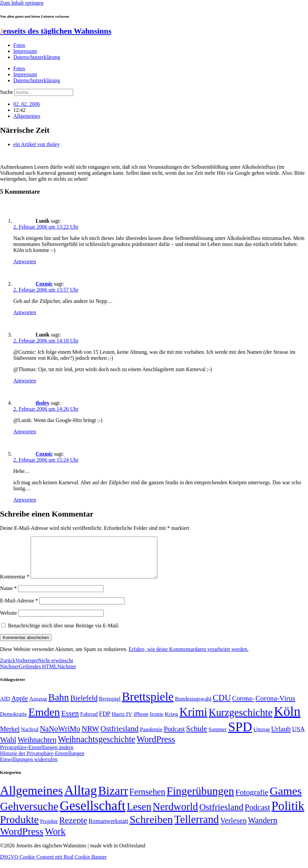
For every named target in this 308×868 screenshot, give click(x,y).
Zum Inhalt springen (22, 3)
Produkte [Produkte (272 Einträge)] (19, 827)
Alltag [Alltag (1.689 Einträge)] (80, 798)
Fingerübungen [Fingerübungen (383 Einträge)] (200, 799)
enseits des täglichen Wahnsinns (56, 31)
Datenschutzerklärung (37, 57)
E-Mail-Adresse (19, 609)
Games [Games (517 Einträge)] (286, 799)
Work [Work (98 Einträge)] (55, 840)
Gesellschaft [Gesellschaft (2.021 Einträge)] (92, 814)
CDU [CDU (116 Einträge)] (222, 706)
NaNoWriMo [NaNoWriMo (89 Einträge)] (60, 737)
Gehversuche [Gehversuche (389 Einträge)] (29, 814)
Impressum (25, 51)
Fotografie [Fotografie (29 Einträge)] (252, 800)
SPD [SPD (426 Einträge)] (240, 735)
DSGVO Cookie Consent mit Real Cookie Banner (53, 865)
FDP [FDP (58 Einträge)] (105, 722)
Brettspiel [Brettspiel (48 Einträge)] (110, 707)
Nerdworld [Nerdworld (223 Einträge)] (175, 815)
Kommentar (15, 585)
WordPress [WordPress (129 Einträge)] (156, 747)
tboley (43, 403)
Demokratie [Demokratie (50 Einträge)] (13, 722)
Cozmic (44, 284)
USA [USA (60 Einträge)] (298, 737)
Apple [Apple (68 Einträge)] (20, 706)
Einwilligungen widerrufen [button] (29, 767)
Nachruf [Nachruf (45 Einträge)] (30, 737)
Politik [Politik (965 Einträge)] (288, 814)
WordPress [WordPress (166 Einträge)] (22, 839)
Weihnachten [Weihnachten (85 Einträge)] (37, 748)
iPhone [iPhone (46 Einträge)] (141, 722)
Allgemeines (27, 116)
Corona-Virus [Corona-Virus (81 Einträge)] (275, 706)
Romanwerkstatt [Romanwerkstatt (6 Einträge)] (108, 829)
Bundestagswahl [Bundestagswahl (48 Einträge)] (193, 707)
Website (8, 621)
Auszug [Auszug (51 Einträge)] (38, 707)
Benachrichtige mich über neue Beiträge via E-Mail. (64, 634)
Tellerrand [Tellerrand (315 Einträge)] (197, 827)
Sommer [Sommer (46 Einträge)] (218, 738)
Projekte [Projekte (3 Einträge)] (49, 829)
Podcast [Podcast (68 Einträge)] (174, 737)
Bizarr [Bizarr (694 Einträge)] (113, 799)
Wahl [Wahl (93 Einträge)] (8, 748)
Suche (6, 92)
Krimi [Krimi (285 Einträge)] (193, 720)
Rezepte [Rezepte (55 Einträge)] (73, 828)
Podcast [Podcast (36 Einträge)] (257, 815)
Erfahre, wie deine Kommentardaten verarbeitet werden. (189, 657)
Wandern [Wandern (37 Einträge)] (262, 828)
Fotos (19, 45)
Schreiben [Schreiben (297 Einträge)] (151, 827)
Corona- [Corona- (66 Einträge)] (243, 706)
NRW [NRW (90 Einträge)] (90, 737)
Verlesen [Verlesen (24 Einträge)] (233, 828)
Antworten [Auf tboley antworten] (25, 432)
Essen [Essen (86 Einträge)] (70, 721)
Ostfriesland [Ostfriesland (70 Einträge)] (221, 815)
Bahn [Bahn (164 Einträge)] (59, 705)
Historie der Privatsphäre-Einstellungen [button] (42, 761)
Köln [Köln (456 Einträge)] (287, 719)
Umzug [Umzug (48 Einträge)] (262, 737)
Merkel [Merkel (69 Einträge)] (10, 737)
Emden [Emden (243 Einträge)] (44, 720)
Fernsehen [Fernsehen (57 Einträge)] (147, 800)
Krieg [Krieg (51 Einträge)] (172, 722)
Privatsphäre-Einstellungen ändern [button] (37, 755)
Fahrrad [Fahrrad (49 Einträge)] (89, 722)
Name (8, 596)
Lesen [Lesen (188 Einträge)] (139, 815)
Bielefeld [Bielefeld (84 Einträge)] (84, 706)
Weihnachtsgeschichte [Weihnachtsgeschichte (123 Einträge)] (97, 747)
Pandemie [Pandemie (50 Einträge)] (151, 737)
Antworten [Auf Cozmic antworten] (25, 312)
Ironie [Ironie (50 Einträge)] (157, 722)
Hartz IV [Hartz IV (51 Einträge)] (122, 722)
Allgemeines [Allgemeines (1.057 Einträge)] (31, 799)
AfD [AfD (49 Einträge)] (5, 707)
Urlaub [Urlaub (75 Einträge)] (281, 737)
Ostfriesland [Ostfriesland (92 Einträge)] (120, 737)
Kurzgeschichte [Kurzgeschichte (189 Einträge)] (240, 720)
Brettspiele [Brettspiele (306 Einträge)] (148, 705)
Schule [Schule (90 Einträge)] (197, 737)
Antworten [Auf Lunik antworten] (25, 261)
